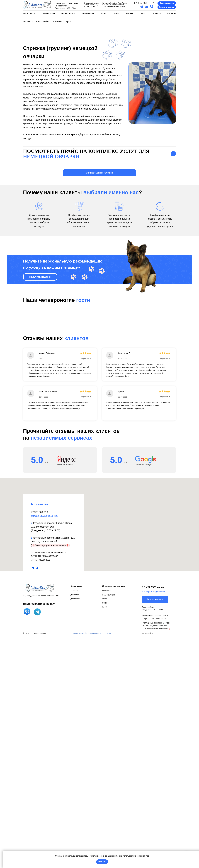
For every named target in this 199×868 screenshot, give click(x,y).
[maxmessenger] (37, 796)
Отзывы (105, 831)
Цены (105, 835)
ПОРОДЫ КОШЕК (68, 13)
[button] (167, 3)
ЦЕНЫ (104, 13)
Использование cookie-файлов (136, 856)
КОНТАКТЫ (171, 13)
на (121, 856)
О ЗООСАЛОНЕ (88, 13)
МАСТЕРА (130, 13)
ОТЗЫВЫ (157, 13)
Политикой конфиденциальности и (105, 856)
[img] (37, 5)
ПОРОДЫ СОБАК (49, 13)
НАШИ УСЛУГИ (29, 13)
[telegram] (33, 796)
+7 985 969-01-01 (144, 3)
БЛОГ (143, 13)
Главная (27, 22)
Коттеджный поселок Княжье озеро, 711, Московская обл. (91, 5)
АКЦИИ (116, 13)
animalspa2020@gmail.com (44, 744)
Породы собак (42, 22)
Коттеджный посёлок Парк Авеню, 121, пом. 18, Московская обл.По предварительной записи (115, 5)
